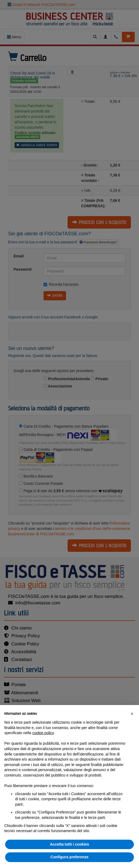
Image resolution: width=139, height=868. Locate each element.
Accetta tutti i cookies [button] (70, 844)
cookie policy (43, 733)
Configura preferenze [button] (70, 857)
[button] (132, 714)
